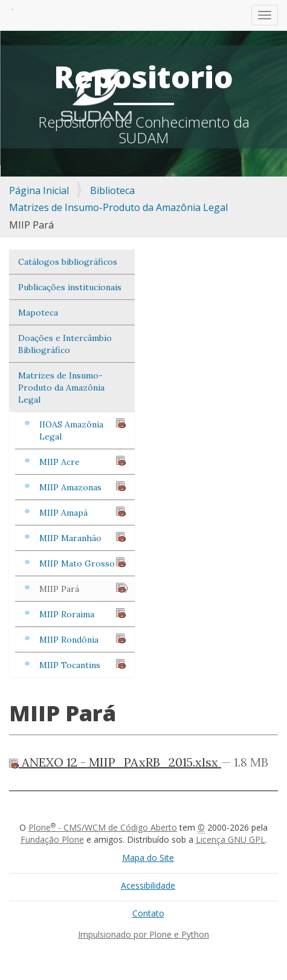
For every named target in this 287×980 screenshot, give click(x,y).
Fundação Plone (52, 839)
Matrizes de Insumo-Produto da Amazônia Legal (118, 207)
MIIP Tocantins (82, 665)
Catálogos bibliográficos (68, 262)
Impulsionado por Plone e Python (143, 934)
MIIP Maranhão (82, 538)
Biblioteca (112, 190)
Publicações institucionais (70, 287)
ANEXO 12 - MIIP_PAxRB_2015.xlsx (115, 762)
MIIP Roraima (82, 614)
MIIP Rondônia (82, 639)
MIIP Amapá (82, 512)
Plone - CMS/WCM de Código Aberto (103, 827)
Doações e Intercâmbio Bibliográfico (65, 344)
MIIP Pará (82, 589)
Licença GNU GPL (231, 839)
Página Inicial (39, 190)
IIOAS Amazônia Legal (82, 430)
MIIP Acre (82, 462)
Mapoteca (38, 313)
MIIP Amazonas (82, 487)
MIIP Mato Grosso (82, 563)
